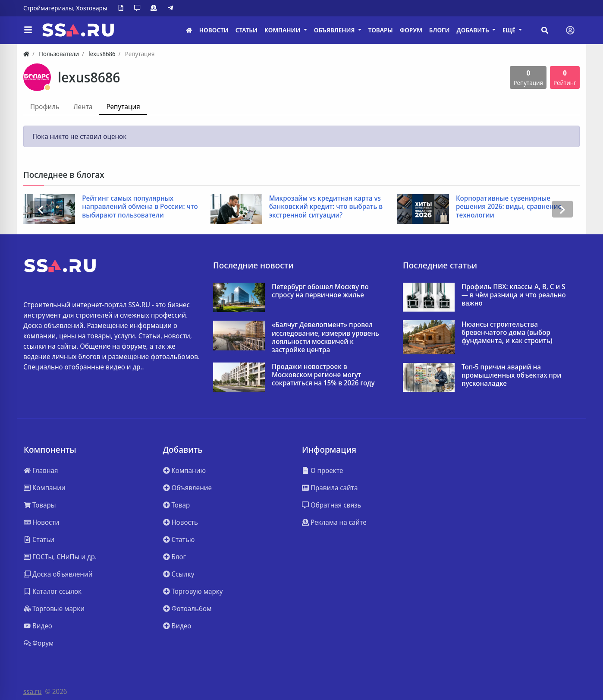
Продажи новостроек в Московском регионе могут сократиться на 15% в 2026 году (323, 375)
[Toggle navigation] (570, 30)
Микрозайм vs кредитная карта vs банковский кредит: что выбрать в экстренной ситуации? (326, 207)
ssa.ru (33, 691)
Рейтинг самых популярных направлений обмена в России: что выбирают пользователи (140, 207)
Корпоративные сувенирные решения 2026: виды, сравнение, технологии (510, 207)
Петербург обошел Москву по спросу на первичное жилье (320, 291)
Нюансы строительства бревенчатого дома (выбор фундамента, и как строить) (507, 333)
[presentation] (41, 209)
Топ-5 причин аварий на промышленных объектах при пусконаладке (511, 375)
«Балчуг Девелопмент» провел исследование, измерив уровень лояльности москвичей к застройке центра (325, 337)
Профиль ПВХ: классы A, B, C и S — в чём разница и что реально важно (514, 295)
